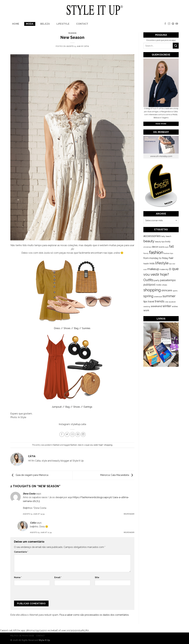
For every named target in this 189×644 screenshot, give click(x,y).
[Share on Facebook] (62, 434)
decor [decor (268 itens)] (155, 247)
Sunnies (86, 328)
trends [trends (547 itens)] (160, 301)
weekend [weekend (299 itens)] (156, 306)
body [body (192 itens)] (168, 241)
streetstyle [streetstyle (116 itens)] (158, 297)
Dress (57, 328)
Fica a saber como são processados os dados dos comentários (94, 615)
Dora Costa (29, 494)
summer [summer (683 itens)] (169, 296)
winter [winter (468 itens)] (167, 306)
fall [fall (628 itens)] (171, 246)
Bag (76, 328)
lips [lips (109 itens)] (170, 264)
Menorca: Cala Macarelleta (117, 475)
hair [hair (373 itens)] (171, 258)
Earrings (88, 407)
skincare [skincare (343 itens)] (167, 290)
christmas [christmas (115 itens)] (147, 247)
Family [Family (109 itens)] (146, 253)
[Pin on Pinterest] (78, 434)
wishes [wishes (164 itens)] (175, 306)
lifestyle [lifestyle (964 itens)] (162, 263)
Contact (82, 24)
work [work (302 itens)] (146, 310)
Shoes (67, 328)
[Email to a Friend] (72, 434)
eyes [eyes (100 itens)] (167, 247)
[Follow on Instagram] (169, 24)
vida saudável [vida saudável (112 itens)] (170, 302)
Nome (18, 577)
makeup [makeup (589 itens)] (153, 269)
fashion (72, 33)
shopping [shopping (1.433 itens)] (152, 290)
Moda (30, 24)
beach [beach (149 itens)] (169, 236)
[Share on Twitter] (67, 434)
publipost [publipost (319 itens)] (149, 285)
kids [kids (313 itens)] (152, 263)
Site (97, 577)
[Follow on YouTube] (177, 24)
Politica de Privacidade (22, 636)
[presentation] (34, 594)
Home (16, 24)
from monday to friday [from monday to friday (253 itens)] (156, 258)
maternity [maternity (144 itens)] (164, 269)
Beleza (45, 24)
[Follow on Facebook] (165, 24)
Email (58, 577)
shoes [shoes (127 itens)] (165, 285)
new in (81, 445)
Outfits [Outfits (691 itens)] (148, 280)
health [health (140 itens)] (146, 264)
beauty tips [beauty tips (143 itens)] (160, 242)
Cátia (86, 46)
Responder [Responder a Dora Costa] (129, 514)
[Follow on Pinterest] (173, 24)
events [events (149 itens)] (162, 247)
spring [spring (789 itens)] (148, 296)
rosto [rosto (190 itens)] (159, 285)
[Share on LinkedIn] (83, 434)
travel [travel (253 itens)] (151, 302)
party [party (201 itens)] (157, 280)
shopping (108, 445)
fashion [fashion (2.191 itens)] (156, 252)
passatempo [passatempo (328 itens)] (168, 280)
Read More (161, 124)
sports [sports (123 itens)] (175, 291)
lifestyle (63, 24)
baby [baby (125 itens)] (163, 236)
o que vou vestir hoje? (94, 445)
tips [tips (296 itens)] (145, 301)
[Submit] (176, 46)
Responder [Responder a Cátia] (129, 532)
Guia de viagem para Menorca (29, 475)
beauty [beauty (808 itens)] (149, 241)
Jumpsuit (57, 407)
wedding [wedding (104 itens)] (147, 307)
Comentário (21, 552)
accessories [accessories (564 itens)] (152, 236)
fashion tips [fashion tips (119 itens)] (168, 253)
